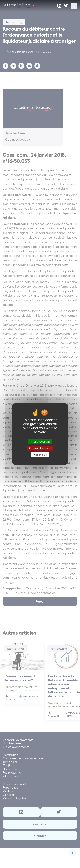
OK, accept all (40, 441)
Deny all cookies (40, 448)
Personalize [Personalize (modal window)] (40, 455)
